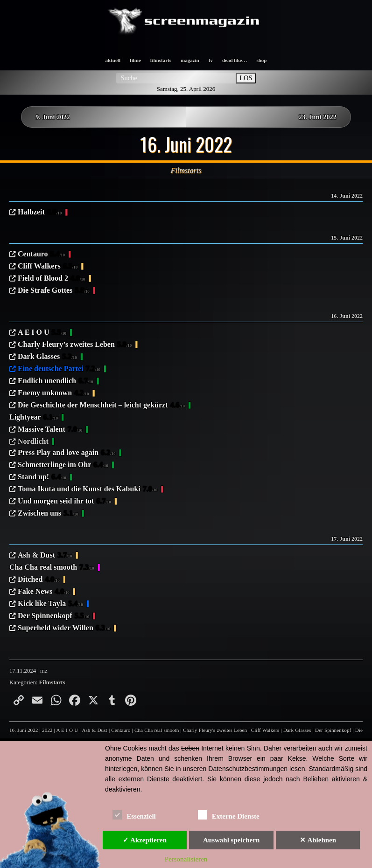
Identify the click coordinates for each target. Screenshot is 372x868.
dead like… (235, 60)
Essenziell (134, 815)
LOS (246, 78)
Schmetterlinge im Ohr (63, 465)
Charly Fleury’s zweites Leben (75, 345)
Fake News (44, 592)
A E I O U (42, 333)
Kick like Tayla (50, 604)
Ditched (39, 580)
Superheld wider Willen (64, 628)
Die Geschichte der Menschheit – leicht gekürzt (101, 406)
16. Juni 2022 (24, 730)
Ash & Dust (45, 556)
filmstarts (161, 60)
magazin (190, 60)
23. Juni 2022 (318, 117)
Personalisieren (186, 859)
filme (135, 60)
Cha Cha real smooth (52, 568)
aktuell (113, 60)
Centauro (41, 255)
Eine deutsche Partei (59, 369)
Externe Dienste (229, 815)
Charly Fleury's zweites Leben (215, 730)
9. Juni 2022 (53, 117)
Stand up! (42, 477)
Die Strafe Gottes (54, 291)
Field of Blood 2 (52, 279)
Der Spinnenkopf (53, 616)
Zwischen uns (48, 514)
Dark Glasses (47, 357)
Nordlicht (33, 441)
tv (211, 60)
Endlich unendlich (55, 381)
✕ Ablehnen (318, 840)
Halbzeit (40, 213)
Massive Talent (50, 430)
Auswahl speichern (231, 840)
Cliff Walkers (48, 267)
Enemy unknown (53, 393)
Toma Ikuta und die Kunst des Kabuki (88, 489)
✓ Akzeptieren (145, 840)
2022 (47, 730)
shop (261, 60)
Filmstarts (52, 682)
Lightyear (34, 418)
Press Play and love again (67, 453)
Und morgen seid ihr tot (64, 502)
